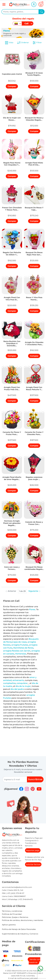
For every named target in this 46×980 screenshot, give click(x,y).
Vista (9, 43)
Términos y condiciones (12, 911)
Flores (32, 609)
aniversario (18, 680)
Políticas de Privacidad (12, 914)
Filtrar (37, 43)
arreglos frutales (20, 645)
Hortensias (21, 654)
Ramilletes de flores (23, 648)
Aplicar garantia (9, 925)
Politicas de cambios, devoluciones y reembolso (23, 920)
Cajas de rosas (19, 642)
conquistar (22, 683)
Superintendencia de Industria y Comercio (20, 934)
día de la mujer (23, 686)
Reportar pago (33, 850)
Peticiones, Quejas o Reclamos (15, 917)
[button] (12, 73)
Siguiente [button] (35, 591)
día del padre (17, 689)
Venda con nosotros (35, 961)
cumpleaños (9, 683)
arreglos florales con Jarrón (17, 651)
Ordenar (23, 43)
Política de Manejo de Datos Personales (19, 929)
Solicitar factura (33, 864)
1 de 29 (22, 591)
